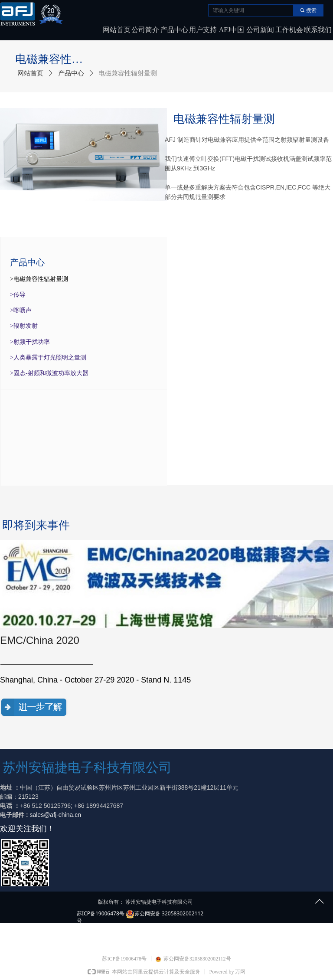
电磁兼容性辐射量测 (128, 73)
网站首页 (30, 73)
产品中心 (71, 73)
